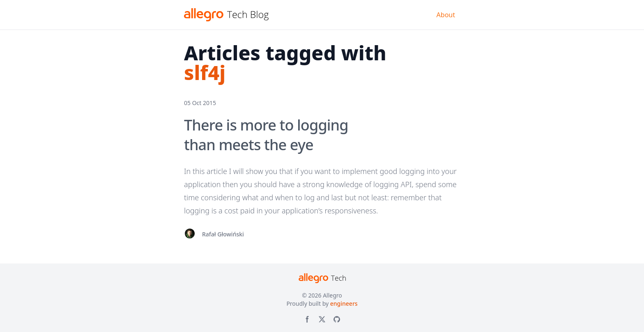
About (446, 15)
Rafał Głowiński (223, 234)
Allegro (332, 295)
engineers (344, 303)
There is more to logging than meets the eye (266, 135)
